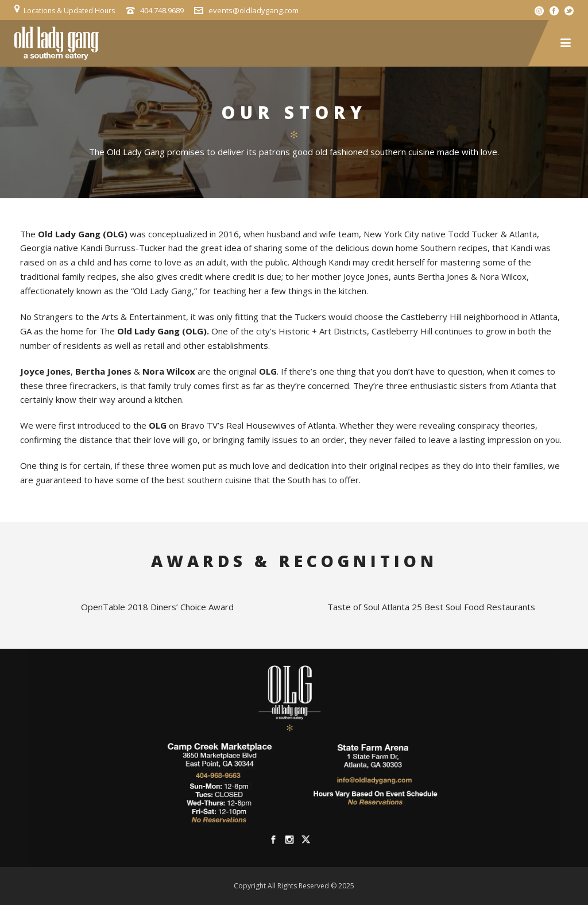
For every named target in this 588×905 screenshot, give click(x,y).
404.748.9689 (162, 10)
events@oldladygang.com (254, 10)
